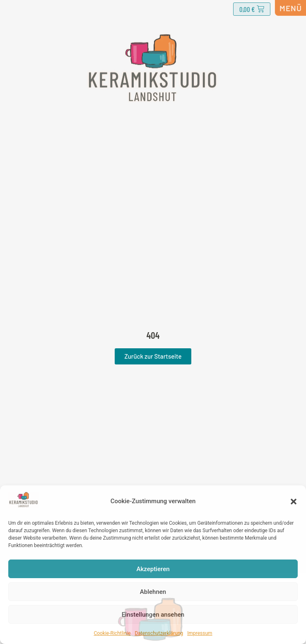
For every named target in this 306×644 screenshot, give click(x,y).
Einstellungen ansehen (153, 615)
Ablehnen (153, 592)
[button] (294, 502)
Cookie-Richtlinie (112, 633)
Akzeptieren (153, 569)
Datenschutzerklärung (159, 633)
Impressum (200, 633)
